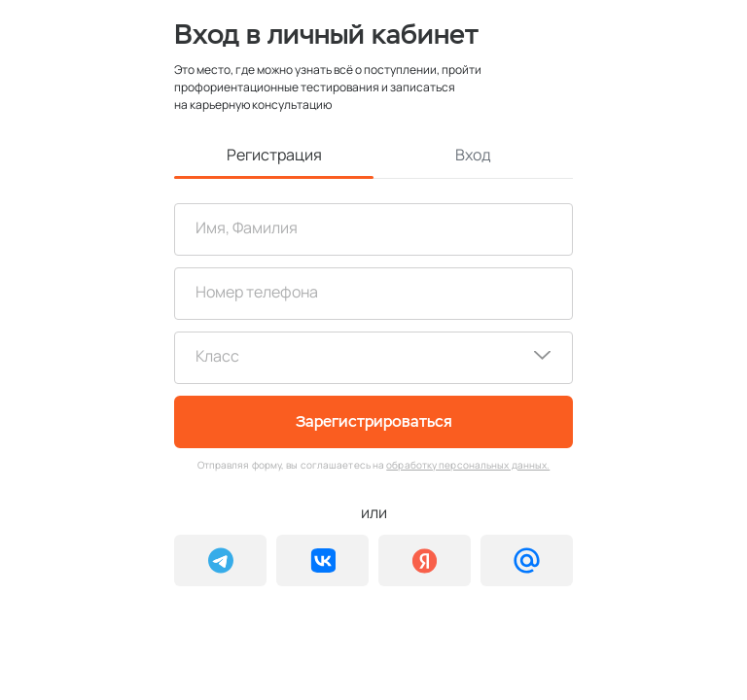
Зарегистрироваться (374, 421)
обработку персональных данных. (468, 465)
